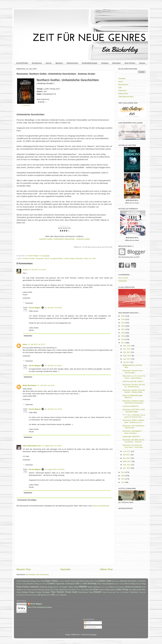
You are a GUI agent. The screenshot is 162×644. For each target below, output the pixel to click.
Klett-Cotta (89, 590)
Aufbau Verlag (94, 581)
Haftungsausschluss (126, 97)
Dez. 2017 (127, 346)
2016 (123, 472)
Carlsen (51, 583)
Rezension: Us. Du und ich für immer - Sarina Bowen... (134, 377)
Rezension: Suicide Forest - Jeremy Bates (133, 372)
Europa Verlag (141, 584)
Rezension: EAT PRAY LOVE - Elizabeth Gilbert (134, 410)
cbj (42, 595)
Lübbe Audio (137, 590)
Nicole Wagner (35, 308)
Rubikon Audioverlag (108, 592)
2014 (123, 479)
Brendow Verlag (21, 584)
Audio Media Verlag (82, 581)
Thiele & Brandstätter (122, 592)
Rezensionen (123, 85)
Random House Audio (67, 592)
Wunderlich (26, 595)
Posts (88, 623)
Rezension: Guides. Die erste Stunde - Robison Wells (134, 391)
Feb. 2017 (127, 465)
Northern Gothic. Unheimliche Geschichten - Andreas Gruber (64, 239)
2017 (123, 343)
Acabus (19, 581)
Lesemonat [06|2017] (131, 406)
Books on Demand (138, 581)
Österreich (79, 258)
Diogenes (110, 584)
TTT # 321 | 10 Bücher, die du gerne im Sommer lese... (134, 416)
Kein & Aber (54, 590)
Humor (142, 63)
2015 (123, 476)
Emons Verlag (130, 584)
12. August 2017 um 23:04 (52, 446)
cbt (44, 595)
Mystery (59, 63)
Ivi (22, 590)
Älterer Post (106, 569)
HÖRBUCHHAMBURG (133, 587)
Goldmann (34, 587)
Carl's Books (43, 584)
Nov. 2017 (127, 349)
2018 (123, 339)
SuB (120, 87)
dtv (53, 595)
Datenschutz (123, 94)
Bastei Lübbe (105, 581)
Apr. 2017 (127, 458)
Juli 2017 (127, 362)
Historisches (72, 63)
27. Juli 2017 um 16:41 (46, 385)
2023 (123, 323)
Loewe (112, 590)
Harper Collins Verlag (70, 587)
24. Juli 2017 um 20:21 (53, 366)
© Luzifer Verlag (26, 106)
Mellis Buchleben (30, 385)
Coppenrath (60, 584)
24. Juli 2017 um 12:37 (37, 344)
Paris (86, 258)
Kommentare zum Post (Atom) (37, 575)
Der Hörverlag (90, 583)
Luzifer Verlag (69, 258)
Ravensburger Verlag (86, 592)
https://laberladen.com (32, 446)
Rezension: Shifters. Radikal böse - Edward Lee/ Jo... (133, 421)
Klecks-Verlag (81, 590)
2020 (123, 333)
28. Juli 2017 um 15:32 (53, 409)
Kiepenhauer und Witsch (67, 590)
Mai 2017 (127, 455)
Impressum (123, 91)
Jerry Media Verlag (29, 590)
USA (94, 258)
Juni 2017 (127, 451)
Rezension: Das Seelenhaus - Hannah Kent (134, 427)
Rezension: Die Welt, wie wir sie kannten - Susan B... (133, 441)
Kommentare (90, 627)
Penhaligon (46, 592)
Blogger (94, 635)
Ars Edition (61, 581)
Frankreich (39, 258)
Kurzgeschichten (57, 258)
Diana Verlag (102, 584)
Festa (19, 587)
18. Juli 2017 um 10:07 (37, 270)
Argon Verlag (51, 581)
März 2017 (127, 461)
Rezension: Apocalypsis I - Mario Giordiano (133, 432)
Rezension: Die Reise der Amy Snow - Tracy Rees (133, 446)
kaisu (25, 344)
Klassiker (117, 63)
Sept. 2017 (127, 356)
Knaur (96, 589)
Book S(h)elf (123, 278)
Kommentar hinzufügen (27, 500)
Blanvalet (124, 581)
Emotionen (37, 63)
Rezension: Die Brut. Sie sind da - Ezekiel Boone (134, 386)
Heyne (83, 587)
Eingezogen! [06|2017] (131, 436)
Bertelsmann (116, 581)
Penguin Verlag (35, 592)
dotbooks (49, 595)
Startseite (65, 569)
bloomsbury (34, 595)
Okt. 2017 (127, 352)
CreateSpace (70, 584)
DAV (77, 583)
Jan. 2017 (127, 468)
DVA (82, 584)
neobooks (63, 595)
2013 (123, 482)
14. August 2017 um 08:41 (55, 469)
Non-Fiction (130, 63)
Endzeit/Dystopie (90, 63)
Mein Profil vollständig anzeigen (40, 607)
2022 (123, 326)
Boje (129, 581)
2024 (123, 319)
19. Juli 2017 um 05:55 (53, 308)
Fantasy (105, 63)
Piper (53, 592)
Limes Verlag (104, 590)
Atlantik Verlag (70, 581)
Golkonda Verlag (46, 587)
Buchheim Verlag (33, 584)
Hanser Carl (57, 587)
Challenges (123, 281)
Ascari (25, 270)
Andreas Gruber (29, 258)
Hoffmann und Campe (116, 587)
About (121, 82)
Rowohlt (97, 592)
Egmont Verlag (119, 584)
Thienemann (134, 592)
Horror (49, 63)
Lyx (130, 590)
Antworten (27, 298)
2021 (123, 329)
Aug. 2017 (127, 359)
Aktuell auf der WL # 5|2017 (133, 381)
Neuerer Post (23, 569)
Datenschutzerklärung (101, 506)
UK (90, 258)
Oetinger (25, 592)
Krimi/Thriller (22, 63)
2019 (123, 336)
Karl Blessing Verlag (43, 590)
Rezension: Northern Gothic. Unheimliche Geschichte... (134, 402)
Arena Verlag (40, 581)
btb (39, 595)
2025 (123, 316)
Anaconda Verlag (29, 581)
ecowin (57, 595)
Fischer (26, 587)
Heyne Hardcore (94, 587)
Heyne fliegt (104, 587)
